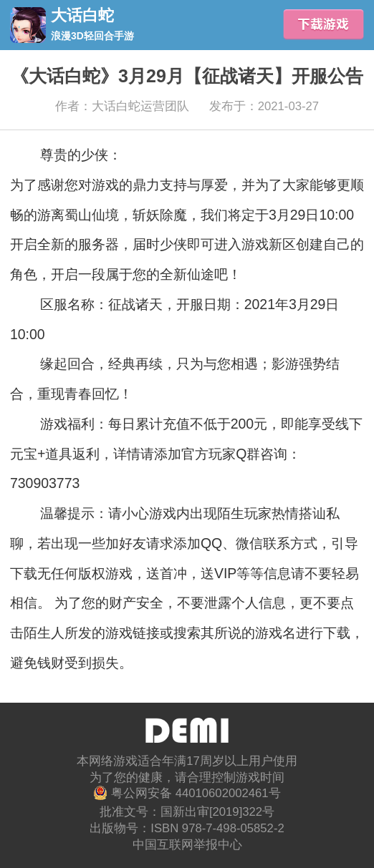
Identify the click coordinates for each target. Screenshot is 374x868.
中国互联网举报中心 (187, 845)
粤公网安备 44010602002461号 (187, 793)
